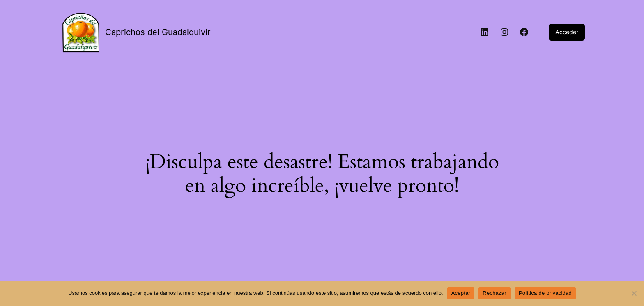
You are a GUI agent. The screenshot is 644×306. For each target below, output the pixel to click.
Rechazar (494, 293)
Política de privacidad (545, 293)
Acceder (567, 32)
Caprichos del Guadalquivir (158, 32)
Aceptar (461, 293)
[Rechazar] (634, 293)
